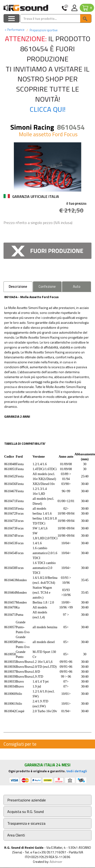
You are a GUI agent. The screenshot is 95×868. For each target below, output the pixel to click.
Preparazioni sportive (43, 30)
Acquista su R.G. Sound (26, 812)
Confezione (47, 286)
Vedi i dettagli (77, 771)
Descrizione (18, 286)
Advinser (56, 862)
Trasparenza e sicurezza (26, 823)
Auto (77, 286)
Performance (15, 30)
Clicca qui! (48, 109)
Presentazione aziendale (27, 800)
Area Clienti (16, 835)
